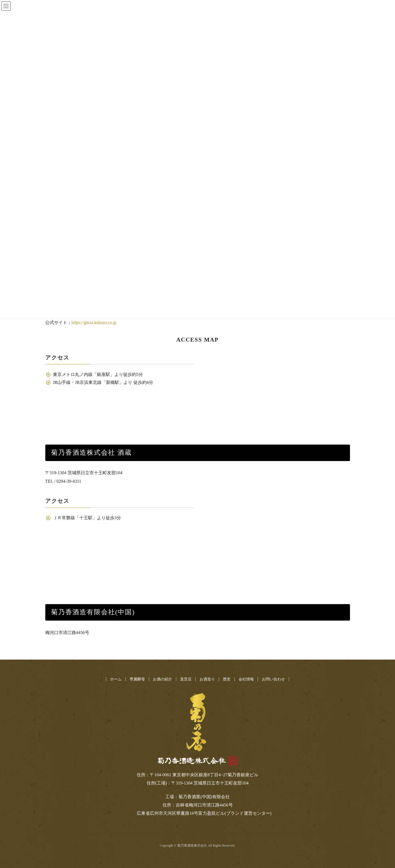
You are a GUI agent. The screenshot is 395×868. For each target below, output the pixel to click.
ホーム (116, 679)
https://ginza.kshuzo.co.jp (94, 323)
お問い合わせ (273, 679)
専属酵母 (137, 679)
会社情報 (246, 679)
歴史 (227, 679)
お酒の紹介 (163, 679)
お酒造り (207, 679)
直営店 (186, 679)
